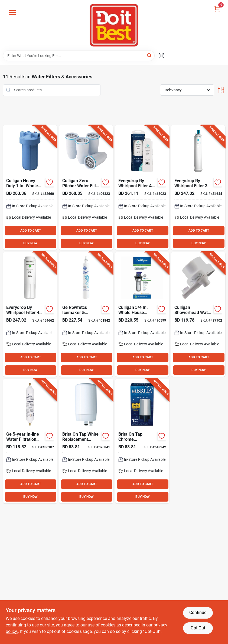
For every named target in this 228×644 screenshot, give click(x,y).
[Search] (150, 55)
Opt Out (198, 628)
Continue (198, 613)
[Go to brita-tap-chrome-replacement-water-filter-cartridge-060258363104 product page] (142, 441)
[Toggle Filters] (221, 90)
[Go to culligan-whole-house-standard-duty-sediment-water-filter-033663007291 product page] (142, 314)
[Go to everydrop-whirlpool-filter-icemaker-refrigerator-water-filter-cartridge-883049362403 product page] (30, 314)
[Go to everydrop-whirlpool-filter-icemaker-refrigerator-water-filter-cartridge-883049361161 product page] (198, 188)
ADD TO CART (31, 231)
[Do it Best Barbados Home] (114, 25)
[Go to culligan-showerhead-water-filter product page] (198, 314)
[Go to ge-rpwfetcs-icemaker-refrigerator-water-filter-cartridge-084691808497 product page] (86, 314)
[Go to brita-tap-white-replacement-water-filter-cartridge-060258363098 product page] (86, 441)
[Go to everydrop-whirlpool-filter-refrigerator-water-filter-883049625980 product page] (142, 188)
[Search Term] (79, 56)
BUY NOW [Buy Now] (30, 243)
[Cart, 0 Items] (217, 9)
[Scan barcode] (161, 56)
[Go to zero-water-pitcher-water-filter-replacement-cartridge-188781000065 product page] (86, 188)
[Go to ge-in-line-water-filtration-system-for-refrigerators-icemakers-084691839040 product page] (30, 441)
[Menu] (12, 12)
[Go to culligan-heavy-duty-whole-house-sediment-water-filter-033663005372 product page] (30, 188)
